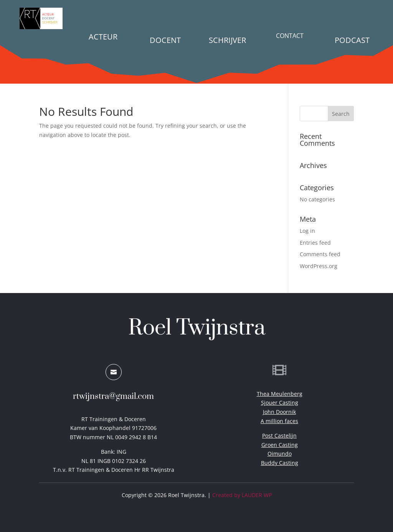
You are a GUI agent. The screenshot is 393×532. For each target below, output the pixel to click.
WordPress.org (319, 266)
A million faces (279, 421)
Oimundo (280, 454)
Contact (290, 36)
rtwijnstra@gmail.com (113, 396)
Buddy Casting (280, 463)
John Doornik (279, 412)
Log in (307, 231)
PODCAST (352, 40)
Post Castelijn (279, 436)
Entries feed (315, 243)
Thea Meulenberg (280, 394)
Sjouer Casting (280, 403)
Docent (165, 40)
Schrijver (227, 40)
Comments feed (320, 254)
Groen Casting (280, 445)
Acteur (103, 37)
